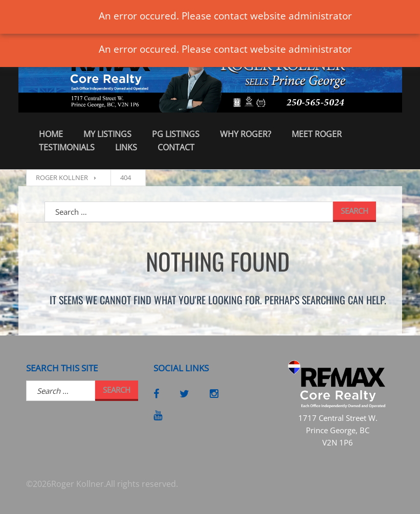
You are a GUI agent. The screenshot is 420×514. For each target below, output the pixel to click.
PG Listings (176, 134)
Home (51, 134)
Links (126, 147)
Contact (176, 147)
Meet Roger (317, 134)
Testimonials (67, 147)
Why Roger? (246, 134)
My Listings (107, 134)
